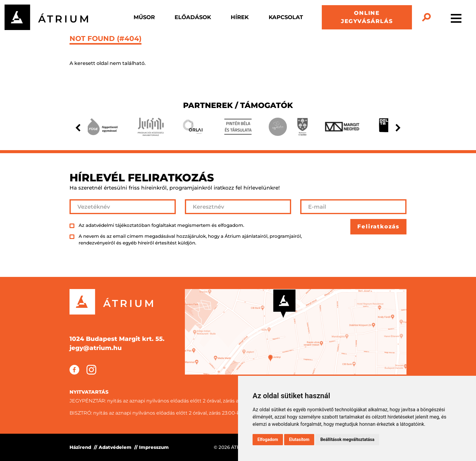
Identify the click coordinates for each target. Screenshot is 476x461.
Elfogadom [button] (268, 439)
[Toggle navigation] (456, 17)
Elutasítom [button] (299, 439)
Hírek (240, 17)
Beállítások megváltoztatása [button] (347, 439)
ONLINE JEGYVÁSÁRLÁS (367, 17)
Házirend (80, 447)
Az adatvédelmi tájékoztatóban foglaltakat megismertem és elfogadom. (161, 225)
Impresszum (154, 447)
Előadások (193, 17)
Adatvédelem (115, 447)
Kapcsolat (286, 17)
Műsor (144, 17)
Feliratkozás (378, 227)
